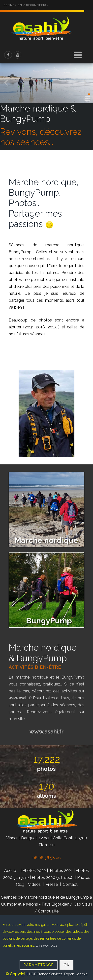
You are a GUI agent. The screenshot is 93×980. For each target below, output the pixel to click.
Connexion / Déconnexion (26, 5)
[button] (89, 94)
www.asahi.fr (21, 698)
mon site (17, 719)
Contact (70, 884)
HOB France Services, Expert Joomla (58, 974)
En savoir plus (46, 945)
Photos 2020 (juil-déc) (52, 877)
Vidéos (35, 884)
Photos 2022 (34, 871)
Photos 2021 (61, 871)
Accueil (11, 871)
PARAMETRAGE (39, 965)
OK (66, 965)
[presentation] (85, 84)
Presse (52, 884)
